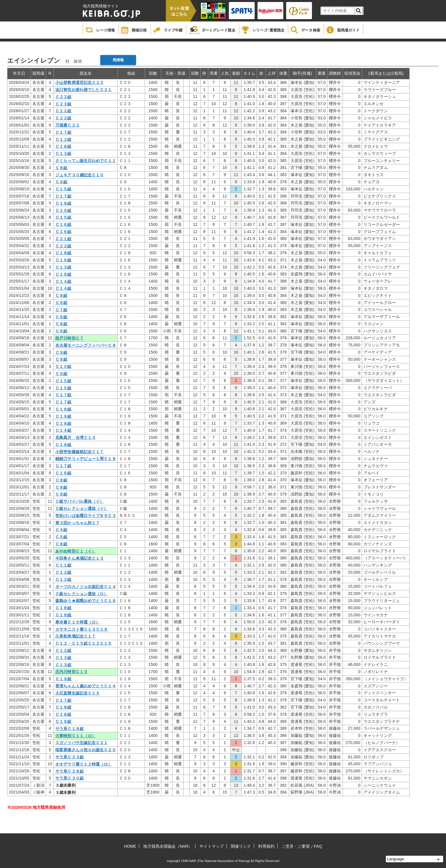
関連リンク (241, 846)
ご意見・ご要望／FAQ (302, 846)
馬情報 (118, 60)
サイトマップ (212, 846)
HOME (130, 846)
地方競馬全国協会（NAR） (168, 846)
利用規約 (266, 846)
